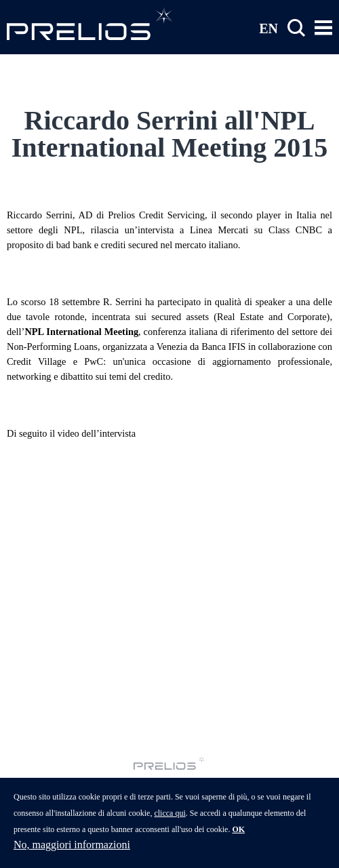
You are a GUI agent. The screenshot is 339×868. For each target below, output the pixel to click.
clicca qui (169, 813)
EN (268, 28)
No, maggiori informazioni (72, 845)
